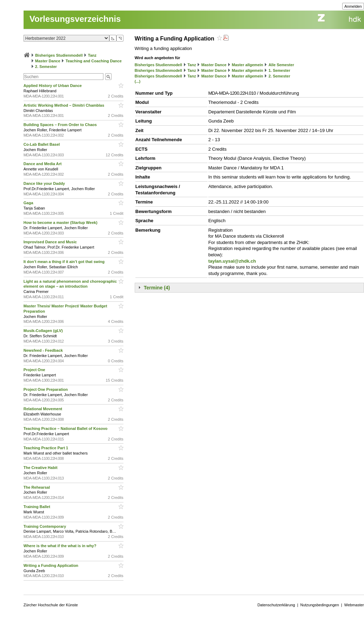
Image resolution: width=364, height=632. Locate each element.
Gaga (29, 203)
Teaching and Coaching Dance (93, 61)
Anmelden (353, 6)
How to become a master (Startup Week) (61, 223)
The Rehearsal (37, 487)
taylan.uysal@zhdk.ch (232, 261)
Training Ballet (37, 507)
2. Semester (46, 67)
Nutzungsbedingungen (320, 605)
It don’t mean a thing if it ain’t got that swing (65, 262)
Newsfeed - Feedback (44, 350)
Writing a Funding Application (52, 565)
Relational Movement (43, 409)
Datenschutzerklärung (276, 605)
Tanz (92, 55)
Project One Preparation (46, 389)
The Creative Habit (41, 468)
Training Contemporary (45, 526)
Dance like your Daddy (45, 183)
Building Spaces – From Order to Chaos (61, 125)
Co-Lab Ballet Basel (42, 144)
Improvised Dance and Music (51, 242)
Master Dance (48, 61)
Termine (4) (157, 288)
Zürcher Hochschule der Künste (51, 605)
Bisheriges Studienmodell (59, 55)
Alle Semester (281, 65)
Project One (35, 370)
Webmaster (354, 605)
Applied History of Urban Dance (53, 86)
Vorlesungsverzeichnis (75, 19)
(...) (138, 81)
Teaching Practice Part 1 (46, 448)
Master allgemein (247, 65)
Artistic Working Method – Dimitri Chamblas (65, 105)
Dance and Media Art (43, 164)
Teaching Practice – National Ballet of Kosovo (66, 428)
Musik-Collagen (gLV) (44, 331)
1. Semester (279, 70)
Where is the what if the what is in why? (60, 546)
